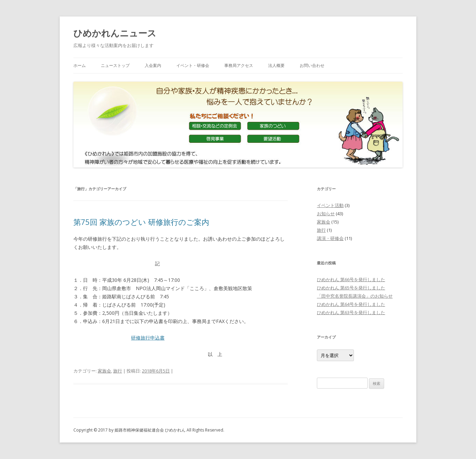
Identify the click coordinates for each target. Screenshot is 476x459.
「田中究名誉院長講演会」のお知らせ (355, 296)
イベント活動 (330, 205)
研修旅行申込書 (148, 338)
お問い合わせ (312, 65)
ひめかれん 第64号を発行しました (351, 304)
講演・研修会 (330, 238)
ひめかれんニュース (115, 33)
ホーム (80, 65)
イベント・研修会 (193, 65)
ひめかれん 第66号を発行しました (351, 279)
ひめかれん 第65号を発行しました (351, 288)
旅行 (118, 371)
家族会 (104, 371)
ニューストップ (115, 65)
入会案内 (153, 65)
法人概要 (276, 65)
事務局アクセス (239, 65)
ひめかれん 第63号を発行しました (351, 312)
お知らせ (326, 214)
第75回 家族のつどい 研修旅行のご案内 (141, 222)
